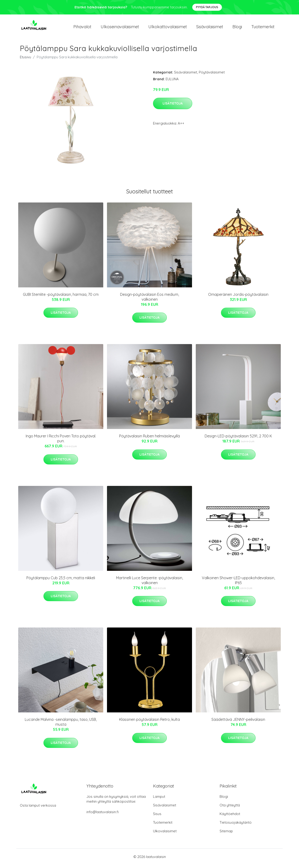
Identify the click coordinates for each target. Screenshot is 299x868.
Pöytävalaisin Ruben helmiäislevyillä (149, 439)
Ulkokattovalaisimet (168, 28)
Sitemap (226, 834)
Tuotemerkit (263, 28)
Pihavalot (82, 28)
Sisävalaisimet (210, 28)
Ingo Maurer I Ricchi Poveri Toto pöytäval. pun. (61, 442)
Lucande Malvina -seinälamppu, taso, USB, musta (61, 725)
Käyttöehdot (230, 817)
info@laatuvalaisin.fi (103, 815)
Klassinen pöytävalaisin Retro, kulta (149, 723)
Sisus (157, 817)
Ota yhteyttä (230, 808)
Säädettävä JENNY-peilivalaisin (238, 723)
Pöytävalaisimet (212, 75)
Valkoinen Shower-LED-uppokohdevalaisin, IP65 (238, 584)
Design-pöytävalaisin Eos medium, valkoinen (149, 300)
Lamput (159, 800)
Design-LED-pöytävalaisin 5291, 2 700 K (238, 439)
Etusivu (25, 60)
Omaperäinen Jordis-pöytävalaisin (238, 298)
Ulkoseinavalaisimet (120, 28)
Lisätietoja (173, 107)
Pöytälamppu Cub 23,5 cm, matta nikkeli (61, 581)
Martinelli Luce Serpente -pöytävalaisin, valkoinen (149, 584)
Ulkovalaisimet (165, 834)
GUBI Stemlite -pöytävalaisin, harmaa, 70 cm (61, 298)
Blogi (237, 28)
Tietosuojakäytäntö (236, 826)
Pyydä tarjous (207, 7)
